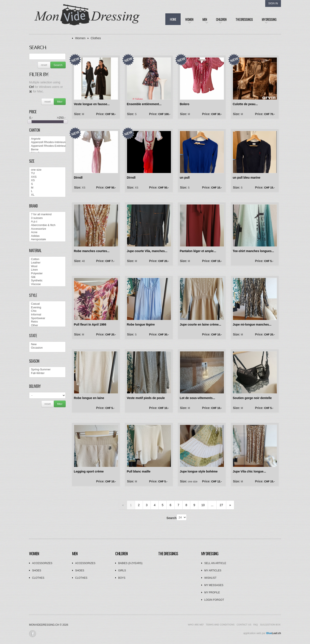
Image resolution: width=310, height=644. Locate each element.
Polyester (47, 274)
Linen (47, 270)
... (212, 505)
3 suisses (47, 218)
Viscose (47, 284)
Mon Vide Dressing (87, 17)
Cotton (47, 259)
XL (47, 195)
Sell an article (215, 563)
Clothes (96, 38)
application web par (262, 633)
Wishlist (210, 578)
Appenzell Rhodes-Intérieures (47, 142)
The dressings (168, 554)
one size (47, 170)
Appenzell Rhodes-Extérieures (47, 146)
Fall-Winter (47, 373)
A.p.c (47, 222)
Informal (47, 315)
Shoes (37, 571)
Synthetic (47, 281)
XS (47, 180)
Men (75, 554)
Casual (47, 304)
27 (221, 505)
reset (44, 65)
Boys (122, 578)
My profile (212, 593)
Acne (47, 232)
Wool (47, 266)
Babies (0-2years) (130, 563)
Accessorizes (42, 563)
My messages (214, 585)
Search (58, 65)
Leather (47, 263)
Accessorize (47, 229)
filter (60, 102)
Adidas (47, 236)
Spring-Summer (47, 370)
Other (47, 325)
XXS (47, 177)
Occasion (47, 348)
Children (121, 554)
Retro (47, 322)
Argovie (47, 139)
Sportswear (47, 318)
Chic (47, 311)
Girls (122, 571)
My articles (213, 571)
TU (47, 173)
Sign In (273, 3)
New (47, 344)
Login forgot (214, 600)
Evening (47, 308)
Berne (47, 150)
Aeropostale (47, 239)
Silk (47, 277)
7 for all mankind (47, 214)
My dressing (210, 554)
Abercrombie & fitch (47, 225)
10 (203, 505)
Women (80, 38)
